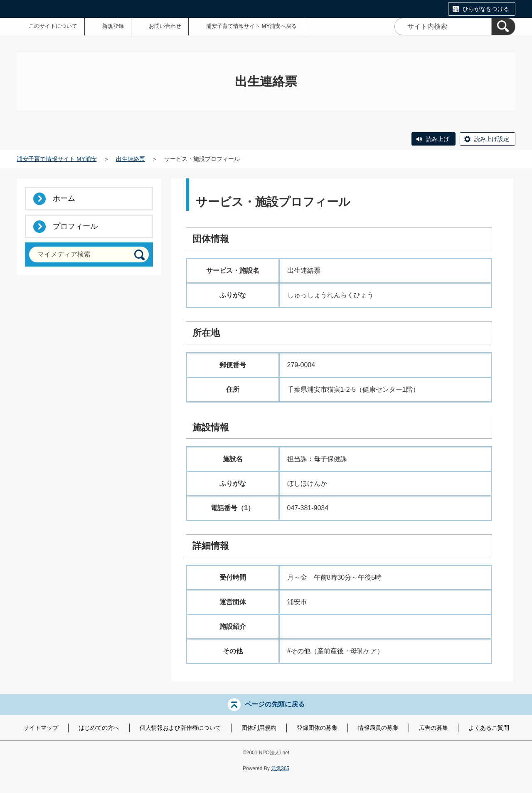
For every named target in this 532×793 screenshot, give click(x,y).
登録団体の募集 (317, 728)
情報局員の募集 (378, 728)
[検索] (503, 27)
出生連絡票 (131, 159)
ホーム (64, 198)
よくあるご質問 (489, 728)
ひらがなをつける (486, 9)
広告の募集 (433, 728)
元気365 (280, 768)
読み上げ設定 (492, 139)
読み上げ (438, 139)
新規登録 (113, 26)
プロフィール (75, 226)
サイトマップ (41, 728)
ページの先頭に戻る (275, 704)
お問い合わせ (165, 26)
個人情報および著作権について (180, 728)
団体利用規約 (259, 728)
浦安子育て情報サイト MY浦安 (57, 159)
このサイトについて (53, 26)
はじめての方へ (99, 728)
